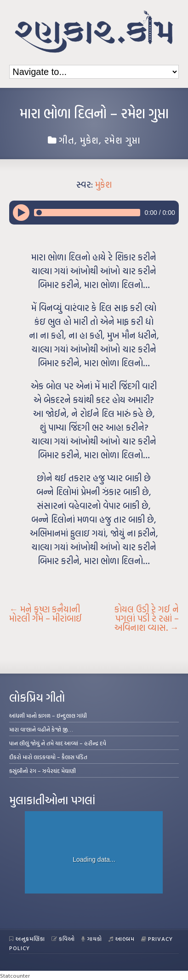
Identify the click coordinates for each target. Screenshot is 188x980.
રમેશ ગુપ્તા (122, 140)
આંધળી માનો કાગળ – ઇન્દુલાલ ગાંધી (48, 715)
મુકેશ (89, 140)
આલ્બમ (122, 939)
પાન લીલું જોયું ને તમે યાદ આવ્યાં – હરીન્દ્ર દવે (58, 743)
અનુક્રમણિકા (27, 939)
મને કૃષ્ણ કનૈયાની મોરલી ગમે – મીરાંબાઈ (46, 614)
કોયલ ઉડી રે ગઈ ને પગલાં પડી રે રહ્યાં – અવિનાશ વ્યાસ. (147, 618)
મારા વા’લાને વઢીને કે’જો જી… (41, 729)
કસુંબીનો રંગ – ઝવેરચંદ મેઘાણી (43, 771)
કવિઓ (63, 939)
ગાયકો (92, 939)
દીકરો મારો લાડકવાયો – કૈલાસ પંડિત (48, 757)
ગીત (67, 140)
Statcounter (15, 975)
